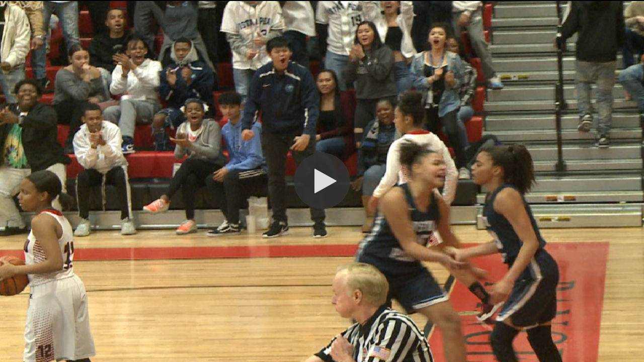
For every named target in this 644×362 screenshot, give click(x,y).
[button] (322, 181)
